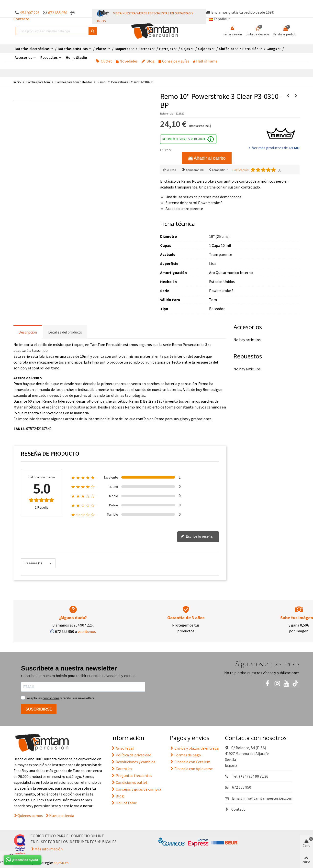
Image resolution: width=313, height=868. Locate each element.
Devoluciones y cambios (133, 762)
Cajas (186, 49)
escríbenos (87, 631)
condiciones (51, 698)
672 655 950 (58, 13)
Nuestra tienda (62, 816)
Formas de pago (185, 755)
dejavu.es (61, 863)
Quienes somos (30, 816)
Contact (235, 809)
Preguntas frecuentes (132, 775)
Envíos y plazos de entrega (194, 748)
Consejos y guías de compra (136, 789)
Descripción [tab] (28, 332)
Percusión (250, 49)
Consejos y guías (174, 61)
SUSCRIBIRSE (39, 709)
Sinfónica (227, 49)
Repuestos (49, 58)
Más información (49, 849)
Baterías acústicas (73, 49)
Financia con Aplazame (191, 769)
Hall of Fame (205, 61)
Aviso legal (123, 748)
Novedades (127, 61)
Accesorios (23, 58)
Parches (145, 49)
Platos (101, 49)
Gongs (272, 49)
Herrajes (166, 49)
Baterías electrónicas (32, 49)
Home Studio (76, 58)
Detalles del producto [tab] (65, 332)
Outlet (104, 61)
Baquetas (123, 49)
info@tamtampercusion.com (268, 798)
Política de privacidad (131, 755)
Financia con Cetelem (190, 762)
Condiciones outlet (129, 782)
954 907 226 (30, 13)
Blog (148, 61)
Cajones (205, 49)
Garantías (122, 769)
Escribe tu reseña (196, 537)
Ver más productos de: (274, 148)
